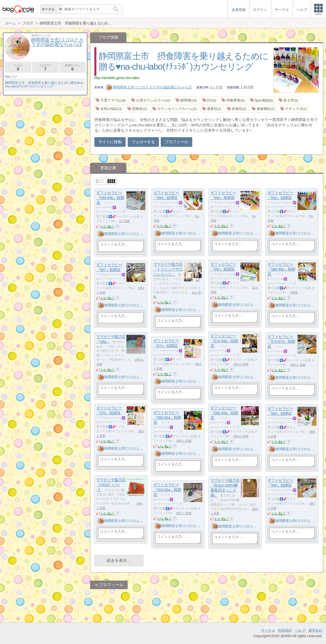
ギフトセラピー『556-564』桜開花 (167, 418)
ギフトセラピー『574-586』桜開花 (224, 341)
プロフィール (176, 142)
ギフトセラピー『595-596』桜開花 (110, 198)
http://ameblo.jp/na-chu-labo (117, 78)
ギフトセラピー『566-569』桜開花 (224, 413)
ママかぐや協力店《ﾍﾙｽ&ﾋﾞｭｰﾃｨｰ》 (111, 485)
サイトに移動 (110, 142)
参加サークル (73, 68)
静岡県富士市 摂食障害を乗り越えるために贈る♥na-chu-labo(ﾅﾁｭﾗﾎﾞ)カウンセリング (44, 85)
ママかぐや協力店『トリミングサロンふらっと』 (168, 269)
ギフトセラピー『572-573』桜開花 (281, 342)
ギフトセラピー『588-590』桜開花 (281, 269)
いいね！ (108, 226)
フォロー (18, 68)
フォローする (143, 142)
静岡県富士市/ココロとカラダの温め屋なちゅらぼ (148, 87)
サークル (268, 630)
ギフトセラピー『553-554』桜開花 (167, 490)
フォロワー (45, 68)
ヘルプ (300, 630)
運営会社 (315, 630)
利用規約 (285, 630)
